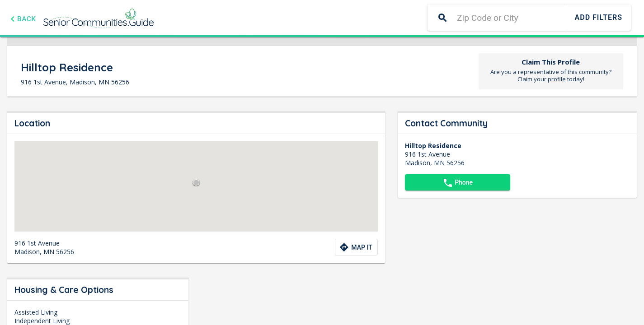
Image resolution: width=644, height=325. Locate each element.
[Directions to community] (356, 247)
